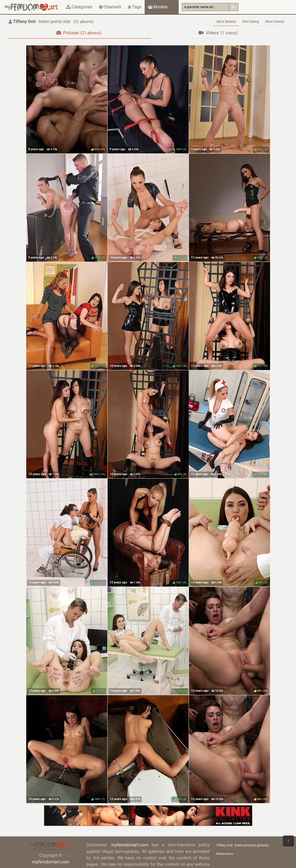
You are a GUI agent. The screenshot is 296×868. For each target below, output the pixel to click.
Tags (135, 7)
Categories (79, 7)
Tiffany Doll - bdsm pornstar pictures (242, 845)
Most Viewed (275, 22)
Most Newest (226, 22)
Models (158, 7)
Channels (110, 7)
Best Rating (250, 22)
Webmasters (225, 854)
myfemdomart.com (51, 862)
